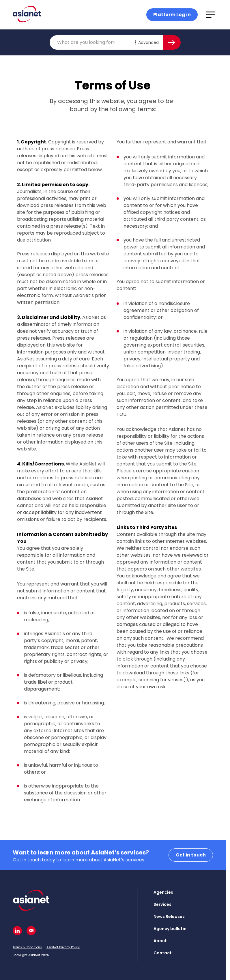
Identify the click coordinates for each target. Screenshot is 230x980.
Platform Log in (172, 15)
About (160, 941)
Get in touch (191, 855)
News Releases (169, 917)
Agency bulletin (170, 929)
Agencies (163, 892)
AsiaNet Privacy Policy (63, 947)
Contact (163, 953)
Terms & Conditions (27, 947)
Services (162, 904)
